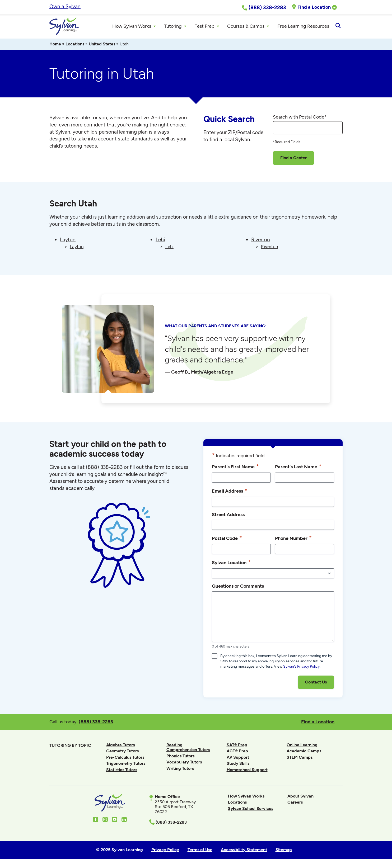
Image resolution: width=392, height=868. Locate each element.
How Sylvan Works (246, 797)
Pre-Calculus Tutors (125, 759)
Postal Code (227, 539)
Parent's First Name (235, 468)
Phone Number (293, 539)
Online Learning (302, 746)
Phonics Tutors (180, 757)
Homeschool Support (247, 771)
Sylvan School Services (251, 810)
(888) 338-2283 (96, 723)
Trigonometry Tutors (126, 765)
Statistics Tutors (122, 771)
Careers (295, 804)
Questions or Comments (238, 587)
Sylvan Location (231, 564)
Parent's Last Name (298, 468)
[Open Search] (338, 27)
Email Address (230, 492)
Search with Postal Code (300, 118)
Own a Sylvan (65, 6)
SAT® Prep (237, 746)
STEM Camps (300, 759)
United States (102, 46)
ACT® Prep (237, 753)
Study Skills (238, 765)
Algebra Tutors (120, 746)
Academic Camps (304, 753)
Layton (68, 241)
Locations (75, 46)
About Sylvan (300, 797)
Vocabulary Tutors (184, 764)
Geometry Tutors (122, 753)
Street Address (228, 516)
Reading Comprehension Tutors (188, 749)
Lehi (160, 241)
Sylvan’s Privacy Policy (301, 668)
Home (55, 46)
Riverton (261, 241)
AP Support (238, 759)
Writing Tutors (180, 770)
